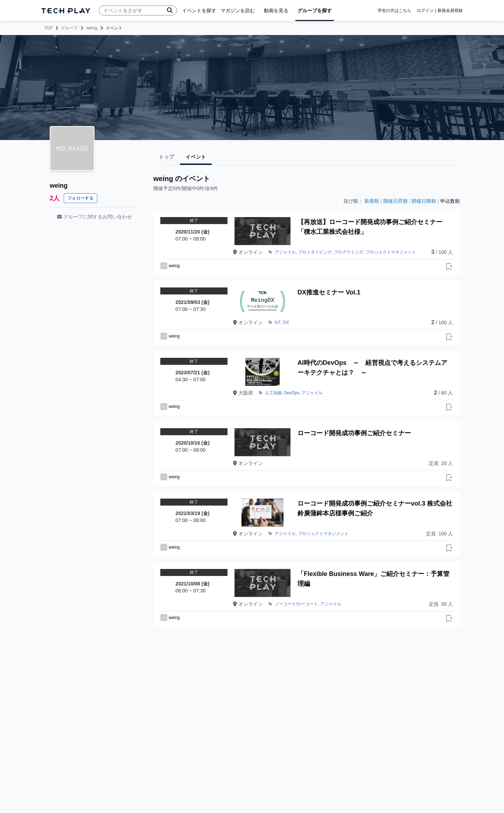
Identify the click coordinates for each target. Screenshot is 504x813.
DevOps (292, 393)
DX (286, 322)
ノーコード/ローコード (296, 604)
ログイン (425, 11)
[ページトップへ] (66, 11)
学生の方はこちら (394, 11)
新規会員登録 (450, 11)
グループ (69, 28)
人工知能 (273, 393)
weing (92, 28)
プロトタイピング (315, 252)
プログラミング (349, 252)
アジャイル (285, 252)
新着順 (372, 201)
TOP (48, 28)
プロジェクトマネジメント (391, 252)
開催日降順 (424, 201)
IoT (278, 322)
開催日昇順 (395, 201)
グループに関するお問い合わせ (94, 217)
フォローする (80, 198)
